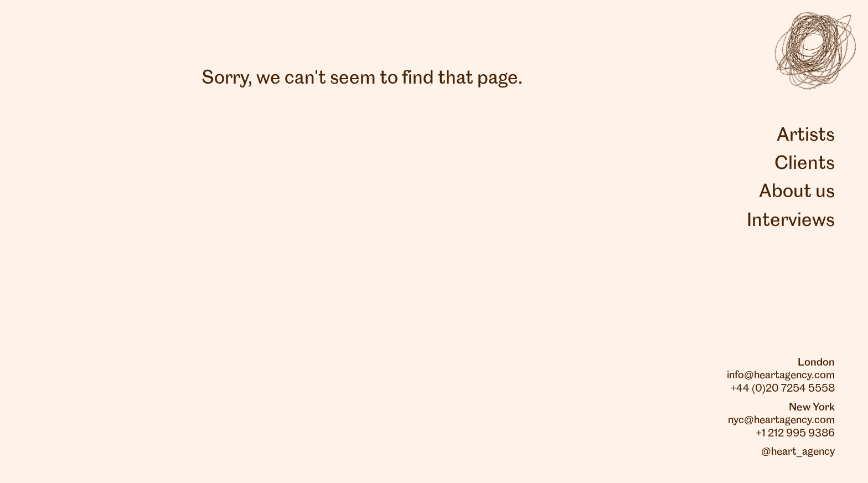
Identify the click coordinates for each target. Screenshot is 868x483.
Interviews (791, 221)
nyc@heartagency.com (781, 420)
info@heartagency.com (781, 376)
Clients (805, 164)
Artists (806, 136)
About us (797, 192)
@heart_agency (798, 452)
